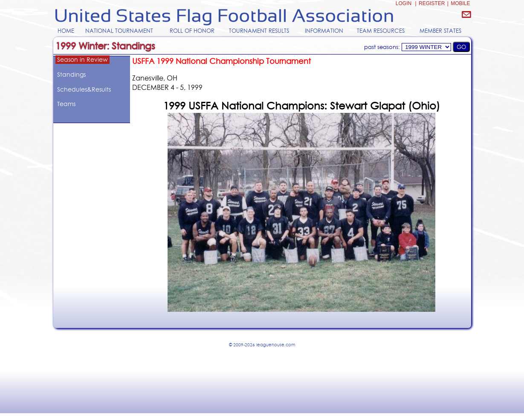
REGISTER (432, 3)
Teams (66, 104)
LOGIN (404, 3)
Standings (71, 75)
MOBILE (460, 3)
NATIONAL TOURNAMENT (119, 31)
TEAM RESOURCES (381, 31)
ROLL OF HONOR (192, 31)
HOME (66, 31)
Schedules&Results (84, 89)
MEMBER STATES (440, 31)
